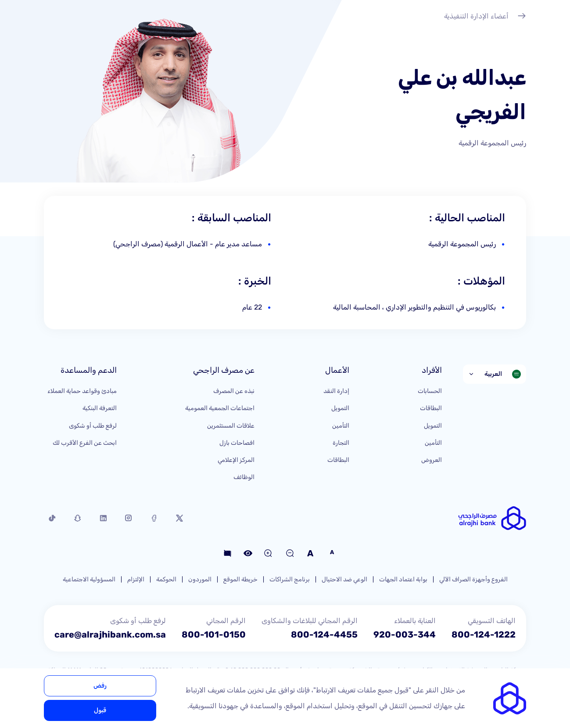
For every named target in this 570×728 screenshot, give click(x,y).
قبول (100, 710)
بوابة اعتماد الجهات (403, 579)
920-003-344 (405, 634)
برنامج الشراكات (290, 579)
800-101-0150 (214, 634)
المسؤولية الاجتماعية (89, 579)
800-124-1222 (484, 634)
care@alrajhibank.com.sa (110, 634)
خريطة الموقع (240, 579)
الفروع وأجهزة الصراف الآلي (473, 579)
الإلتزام (136, 579)
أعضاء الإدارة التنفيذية (485, 17)
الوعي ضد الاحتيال (344, 579)
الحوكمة (166, 579)
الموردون (200, 579)
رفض (100, 686)
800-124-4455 (324, 634)
